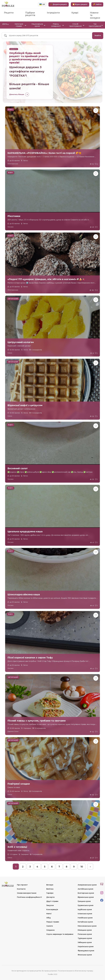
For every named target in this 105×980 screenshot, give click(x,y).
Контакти (21, 889)
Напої (49, 914)
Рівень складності (57, 25)
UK (42, 4)
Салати (50, 926)
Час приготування (96, 25)
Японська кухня (85, 955)
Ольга (10, 353)
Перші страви (53, 922)
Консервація (52, 909)
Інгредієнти (53, 13)
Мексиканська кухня (87, 926)
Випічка (50, 889)
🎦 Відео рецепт (80, 4)
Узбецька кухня (85, 942)
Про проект (22, 885)
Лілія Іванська (13, 164)
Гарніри (50, 893)
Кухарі (75, 13)
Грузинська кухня (86, 905)
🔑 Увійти (97, 4)
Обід (49, 918)
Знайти (98, 35)
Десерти (50, 897)
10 (82, 867)
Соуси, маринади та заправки (60, 934)
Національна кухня (38, 25)
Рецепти (9, 13)
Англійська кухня (85, 889)
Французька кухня (86, 951)
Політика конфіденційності (29, 897)
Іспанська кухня (85, 914)
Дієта (5, 24)
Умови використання (27, 893)
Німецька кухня (85, 930)
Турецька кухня (85, 938)
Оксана (10, 227)
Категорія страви (20, 25)
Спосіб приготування (77, 25)
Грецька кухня (84, 901)
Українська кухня (86, 947)
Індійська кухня (85, 909)
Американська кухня (87, 885)
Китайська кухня (85, 922)
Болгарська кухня (86, 893)
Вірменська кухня (86, 897)
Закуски (50, 905)
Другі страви (52, 901)
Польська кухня (85, 934)
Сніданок (51, 930)
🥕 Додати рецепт (59, 4)
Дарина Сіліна (13, 731)
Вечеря (50, 885)
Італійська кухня (85, 918)
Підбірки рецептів (30, 14)
